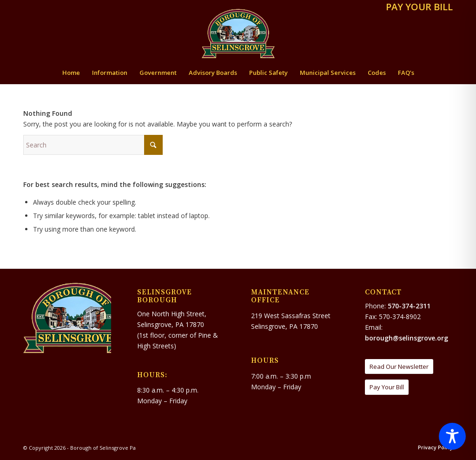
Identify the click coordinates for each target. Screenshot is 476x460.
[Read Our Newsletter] (399, 367)
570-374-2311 (409, 306)
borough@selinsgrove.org (407, 338)
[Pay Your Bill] (387, 387)
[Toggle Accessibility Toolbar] (452, 436)
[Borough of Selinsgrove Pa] (238, 33)
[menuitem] (417, 8)
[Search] (93, 145)
